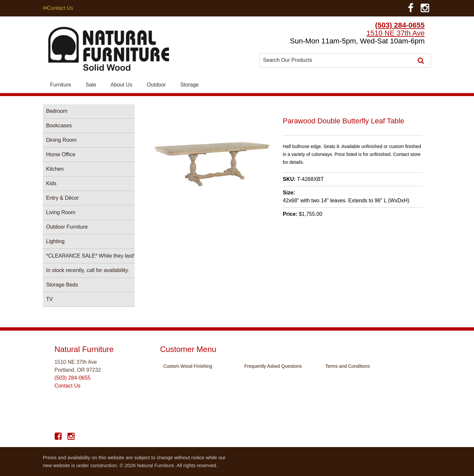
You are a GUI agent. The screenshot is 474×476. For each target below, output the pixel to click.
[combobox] (337, 60)
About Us (121, 85)
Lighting (55, 241)
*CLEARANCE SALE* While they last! (90, 256)
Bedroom (57, 111)
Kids (51, 183)
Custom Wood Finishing (188, 366)
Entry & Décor (63, 198)
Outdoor (156, 85)
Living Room (61, 212)
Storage (190, 85)
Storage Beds (62, 285)
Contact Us (67, 386)
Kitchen (55, 169)
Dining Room (61, 140)
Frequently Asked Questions (273, 366)
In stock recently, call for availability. (88, 270)
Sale (91, 85)
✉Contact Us (58, 8)
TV (49, 299)
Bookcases (59, 125)
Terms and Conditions (347, 366)
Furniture (61, 85)
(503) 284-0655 (400, 25)
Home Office (61, 154)
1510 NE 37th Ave (395, 33)
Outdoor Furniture (67, 227)
